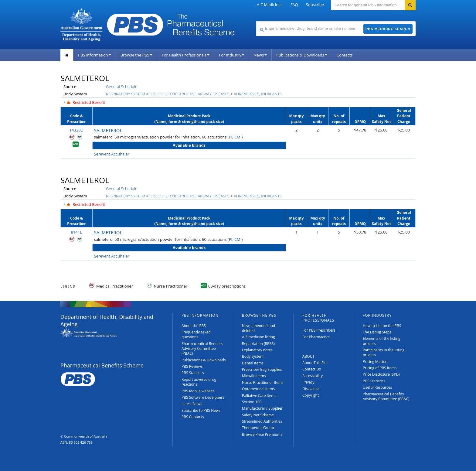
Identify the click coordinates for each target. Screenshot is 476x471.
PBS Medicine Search (388, 29)
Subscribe (315, 5)
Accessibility (313, 376)
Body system (253, 356)
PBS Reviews (192, 366)
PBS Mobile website (198, 391)
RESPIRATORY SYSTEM (126, 94)
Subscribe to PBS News (201, 410)
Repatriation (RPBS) (258, 344)
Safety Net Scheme (258, 415)
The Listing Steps (377, 332)
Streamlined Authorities (262, 421)
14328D (76, 130)
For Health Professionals (186, 55)
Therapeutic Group (258, 428)
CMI (238, 137)
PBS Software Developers (203, 397)
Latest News (192, 404)
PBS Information (95, 55)
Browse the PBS (136, 55)
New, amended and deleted (258, 328)
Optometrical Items (258, 389)
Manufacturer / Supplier (262, 408)
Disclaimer (311, 389)
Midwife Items (254, 376)
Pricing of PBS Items (380, 368)
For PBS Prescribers (319, 330)
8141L (76, 232)
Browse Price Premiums (262, 434)
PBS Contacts (193, 417)
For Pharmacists (316, 337)
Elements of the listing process (382, 341)
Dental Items (253, 363)
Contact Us (312, 369)
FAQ (294, 5)
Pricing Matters (376, 362)
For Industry (231, 55)
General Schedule (122, 87)
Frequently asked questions (196, 334)
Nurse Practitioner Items (263, 382)
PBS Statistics (193, 373)
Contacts (345, 55)
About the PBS (194, 326)
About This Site (315, 363)
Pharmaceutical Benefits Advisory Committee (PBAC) (202, 349)
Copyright (311, 395)
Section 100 (252, 402)
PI (231, 137)
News (260, 55)
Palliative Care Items (259, 396)
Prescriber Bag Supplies (262, 369)
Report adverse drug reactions (199, 382)
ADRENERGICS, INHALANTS (258, 94)
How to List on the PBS (382, 326)
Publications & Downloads (302, 55)
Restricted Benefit (89, 102)
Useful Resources (377, 387)
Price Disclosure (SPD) (381, 374)
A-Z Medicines (270, 5)
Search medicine (256, 21)
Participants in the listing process (384, 352)
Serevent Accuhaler (112, 154)
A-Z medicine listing (258, 337)
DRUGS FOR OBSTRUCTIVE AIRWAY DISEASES (190, 94)
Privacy (308, 382)
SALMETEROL (108, 130)
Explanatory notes (257, 350)
